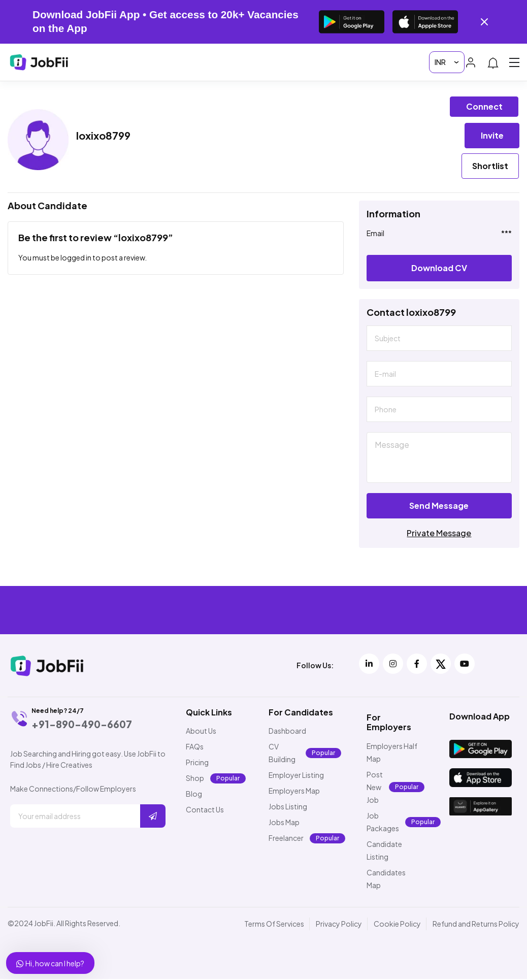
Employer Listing (296, 776)
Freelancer (286, 839)
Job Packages (383, 823)
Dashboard (287, 732)
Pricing (197, 763)
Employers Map (294, 792)
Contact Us (205, 810)
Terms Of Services (274, 925)
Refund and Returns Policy (476, 925)
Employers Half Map (392, 753)
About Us (201, 732)
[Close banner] (484, 22)
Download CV (439, 269)
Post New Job (375, 788)
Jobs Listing (288, 807)
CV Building (282, 754)
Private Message (439, 534)
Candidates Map (386, 880)
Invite (492, 135)
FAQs (195, 747)
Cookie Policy (397, 925)
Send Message (439, 507)
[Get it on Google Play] (352, 22)
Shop (195, 779)
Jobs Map (284, 823)
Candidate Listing (384, 851)
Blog (194, 795)
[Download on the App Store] (425, 22)
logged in (76, 258)
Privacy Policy (339, 925)
